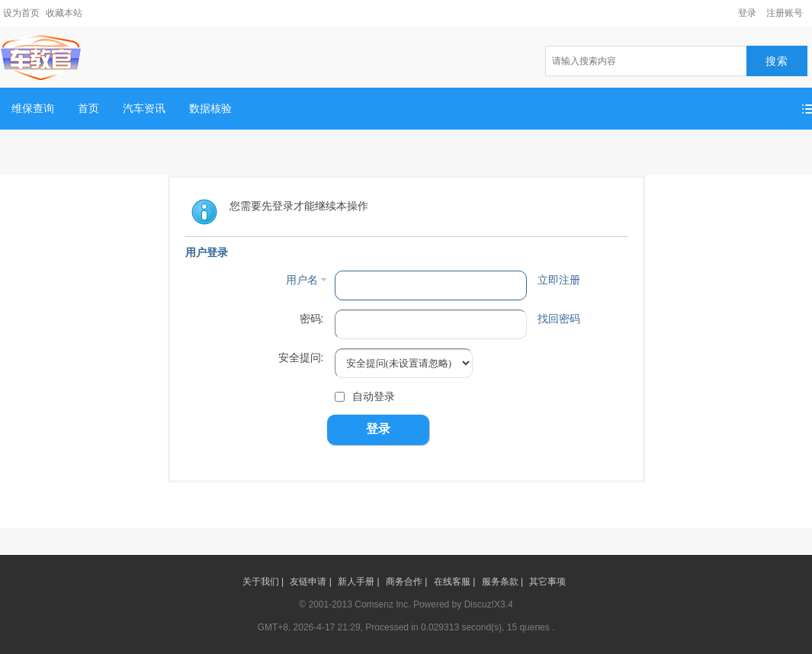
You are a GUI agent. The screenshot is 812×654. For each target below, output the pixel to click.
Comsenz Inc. (382, 604)
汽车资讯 (144, 108)
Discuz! (479, 604)
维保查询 (33, 108)
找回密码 (559, 319)
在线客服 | (454, 582)
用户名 (302, 280)
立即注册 (559, 280)
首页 (88, 108)
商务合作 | (406, 582)
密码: (312, 319)
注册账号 (785, 13)
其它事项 (547, 582)
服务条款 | (502, 582)
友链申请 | (310, 582)
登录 (747, 13)
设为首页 (21, 13)
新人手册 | (358, 582)
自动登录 (365, 396)
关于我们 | (263, 582)
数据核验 (210, 108)
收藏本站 (64, 13)
